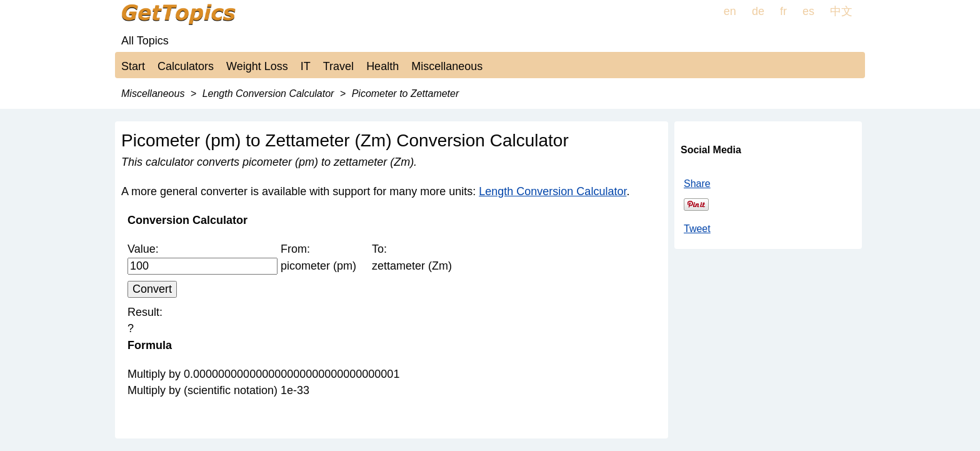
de (758, 11)
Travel (338, 66)
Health (382, 66)
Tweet (697, 229)
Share (697, 184)
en (730, 11)
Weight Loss (257, 66)
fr (783, 11)
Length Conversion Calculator (552, 191)
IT (306, 66)
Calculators (186, 66)
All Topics (145, 41)
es (808, 11)
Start (133, 66)
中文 (841, 11)
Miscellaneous (447, 66)
